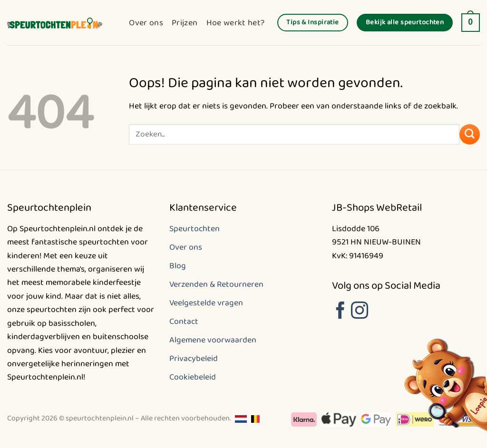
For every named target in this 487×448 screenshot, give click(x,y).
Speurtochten (195, 229)
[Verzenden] (470, 134)
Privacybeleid (194, 359)
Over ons (146, 23)
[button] (471, 23)
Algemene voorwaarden (213, 340)
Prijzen (185, 23)
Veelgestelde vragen (206, 303)
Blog (178, 266)
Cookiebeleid (193, 377)
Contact (184, 321)
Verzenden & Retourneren (216, 284)
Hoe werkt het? (236, 23)
